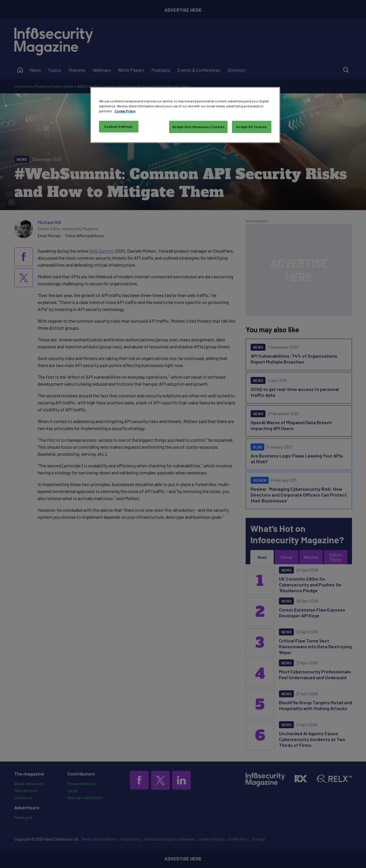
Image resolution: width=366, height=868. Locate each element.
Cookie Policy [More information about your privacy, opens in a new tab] (125, 111)
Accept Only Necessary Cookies (198, 127)
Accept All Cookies (251, 127)
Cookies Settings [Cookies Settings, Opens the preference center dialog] (118, 126)
